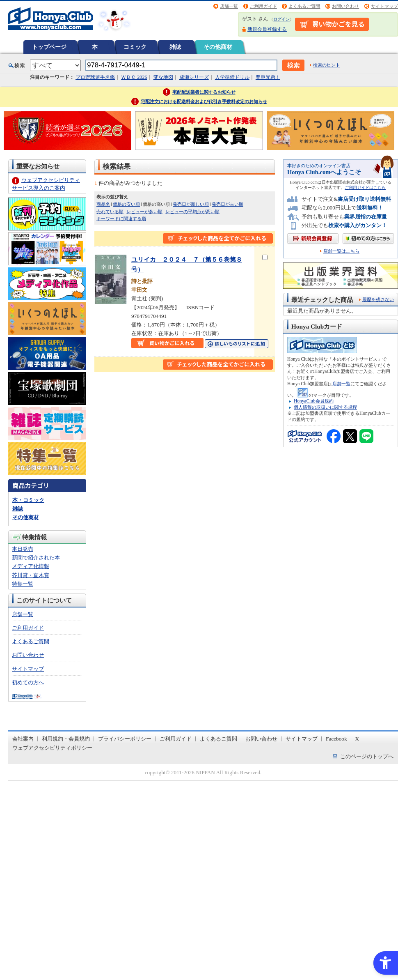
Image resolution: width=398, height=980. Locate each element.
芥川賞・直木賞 (31, 575)
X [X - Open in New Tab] (357, 739)
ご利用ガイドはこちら (365, 187)
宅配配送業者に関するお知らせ (204, 92)
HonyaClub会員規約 (314, 401)
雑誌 (175, 47)
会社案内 (23, 739)
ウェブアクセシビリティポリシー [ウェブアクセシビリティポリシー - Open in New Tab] (52, 748)
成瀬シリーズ (194, 77)
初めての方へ (28, 682)
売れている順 (110, 212)
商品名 (103, 204)
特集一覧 (23, 584)
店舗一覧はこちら (341, 251)
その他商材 (218, 47)
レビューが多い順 (144, 212)
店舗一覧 (229, 6)
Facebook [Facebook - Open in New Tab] (336, 739)
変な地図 (163, 77)
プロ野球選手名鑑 (95, 77)
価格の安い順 (126, 204)
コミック (135, 47)
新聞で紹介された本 (36, 558)
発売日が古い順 (228, 204)
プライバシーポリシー (125, 739)
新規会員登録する (267, 29)
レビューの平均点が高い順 (192, 212)
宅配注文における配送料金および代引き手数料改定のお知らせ (204, 101)
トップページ (49, 47)
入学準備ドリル (232, 77)
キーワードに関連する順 (121, 219)
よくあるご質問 (304, 6)
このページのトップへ (367, 756)
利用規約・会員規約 (66, 739)
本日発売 (23, 549)
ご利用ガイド (263, 6)
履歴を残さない (378, 299)
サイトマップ (384, 6)
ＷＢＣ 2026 (134, 77)
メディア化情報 (31, 566)
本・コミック (28, 500)
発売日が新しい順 (191, 204)
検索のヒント (327, 65)
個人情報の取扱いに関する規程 (325, 407)
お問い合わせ (345, 6)
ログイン (281, 19)
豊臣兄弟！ (268, 77)
